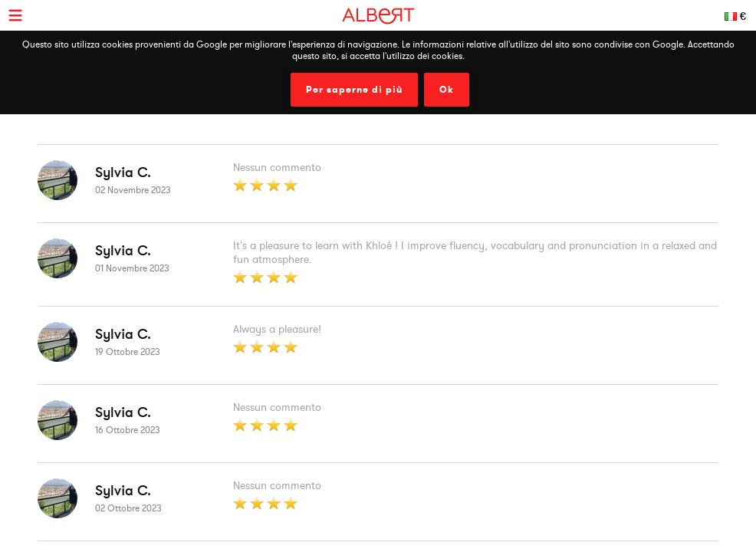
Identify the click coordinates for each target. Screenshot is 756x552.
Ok (447, 90)
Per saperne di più (354, 90)
